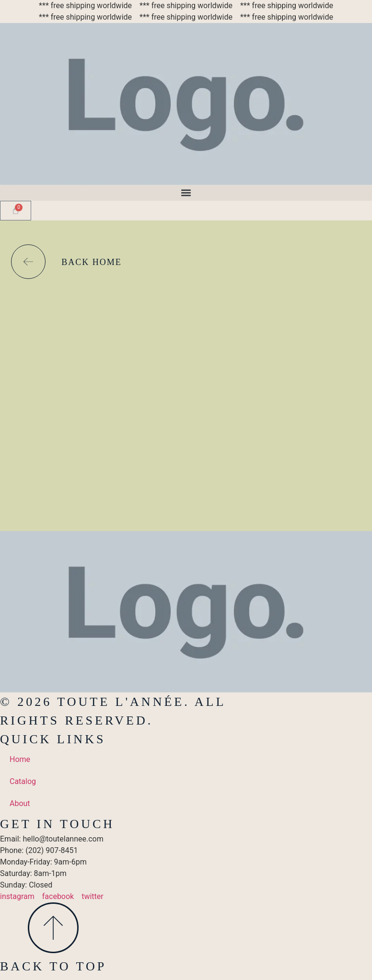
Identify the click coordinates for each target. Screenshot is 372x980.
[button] (186, 193)
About (20, 803)
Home (20, 759)
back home (92, 262)
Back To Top (53, 966)
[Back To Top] (53, 928)
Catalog (23, 781)
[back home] (28, 262)
